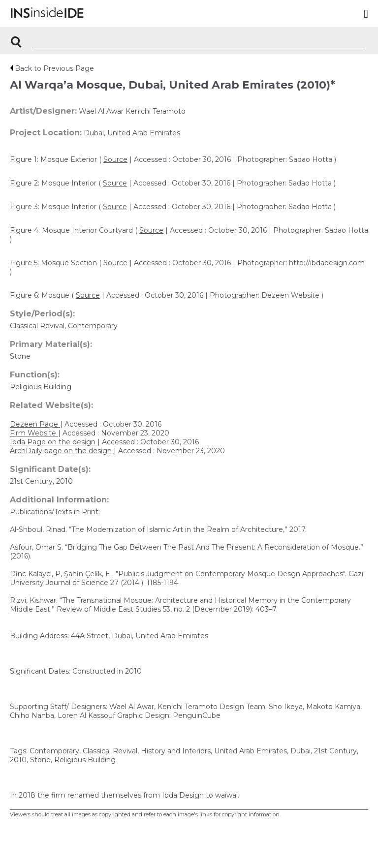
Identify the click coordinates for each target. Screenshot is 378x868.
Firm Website (34, 433)
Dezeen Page (35, 424)
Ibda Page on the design (54, 442)
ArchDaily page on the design (62, 451)
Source (115, 159)
